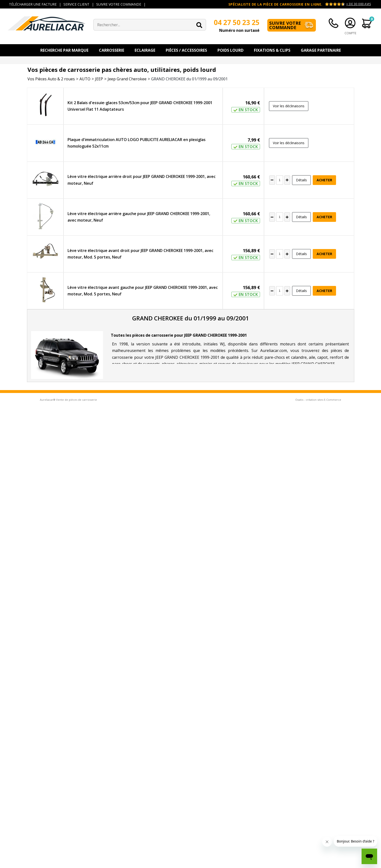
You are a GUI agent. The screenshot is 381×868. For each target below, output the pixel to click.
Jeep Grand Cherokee (127, 79)
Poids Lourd (230, 50)
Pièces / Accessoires (186, 50)
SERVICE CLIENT (76, 4)
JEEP (99, 79)
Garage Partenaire (321, 50)
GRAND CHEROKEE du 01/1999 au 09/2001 (189, 79)
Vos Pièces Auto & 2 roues (51, 79)
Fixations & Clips (272, 50)
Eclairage (145, 50)
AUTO (85, 79)
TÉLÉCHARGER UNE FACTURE (33, 4)
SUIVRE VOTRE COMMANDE (119, 4)
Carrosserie (112, 50)
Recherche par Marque (64, 50)
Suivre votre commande (285, 25)
